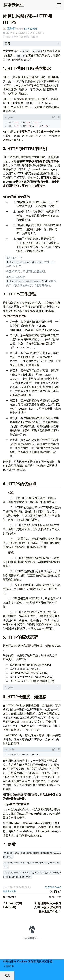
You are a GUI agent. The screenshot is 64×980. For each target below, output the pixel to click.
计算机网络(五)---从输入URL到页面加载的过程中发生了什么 (48, 907)
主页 (59, 897)
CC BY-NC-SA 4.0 (53, 887)
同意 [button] (7, 976)
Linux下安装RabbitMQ (12, 905)
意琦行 (9, 28)
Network (31, 29)
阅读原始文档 (9, 891)
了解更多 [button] (9, 966)
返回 (52, 897)
